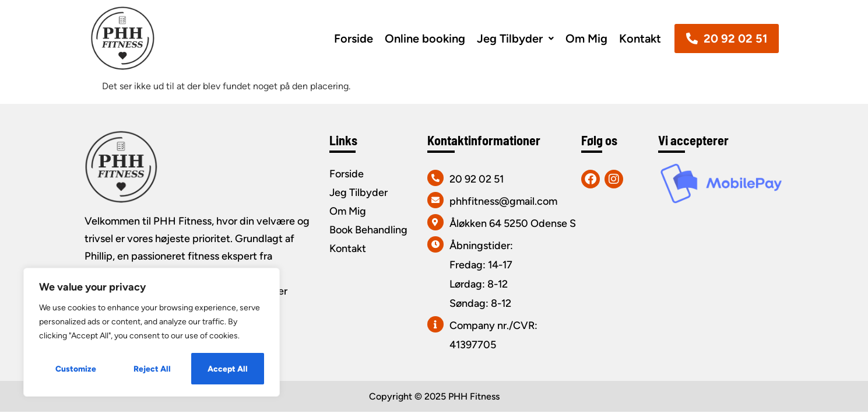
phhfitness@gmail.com (503, 201)
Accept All (228, 368)
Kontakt (640, 38)
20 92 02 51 (477, 179)
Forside (354, 38)
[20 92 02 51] (435, 178)
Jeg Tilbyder (515, 38)
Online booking (425, 38)
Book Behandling (368, 230)
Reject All (152, 368)
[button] (515, 38)
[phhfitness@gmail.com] (435, 200)
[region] (152, 332)
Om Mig (586, 38)
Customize (76, 368)
